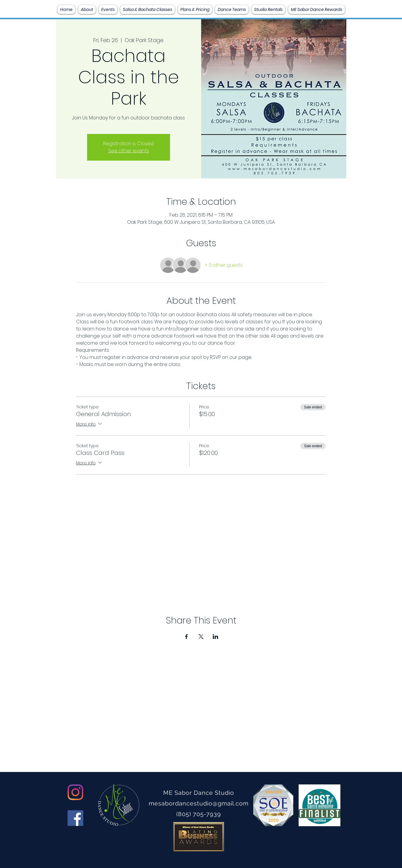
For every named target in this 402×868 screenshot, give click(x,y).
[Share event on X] (201, 637)
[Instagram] (75, 792)
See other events (129, 151)
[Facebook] (75, 818)
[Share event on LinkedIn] (216, 637)
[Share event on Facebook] (186, 637)
